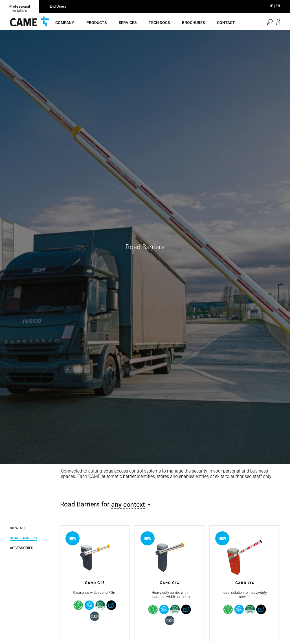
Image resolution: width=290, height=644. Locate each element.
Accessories (22, 558)
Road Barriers (23, 548)
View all (18, 538)
